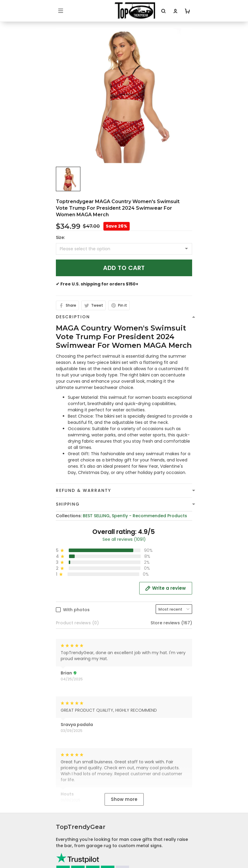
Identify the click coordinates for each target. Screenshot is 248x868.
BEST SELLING (96, 516)
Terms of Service (74, 773)
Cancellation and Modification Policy (96, 810)
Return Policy (70, 801)
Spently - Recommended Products (149, 516)
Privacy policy (71, 764)
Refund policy (71, 792)
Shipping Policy (72, 782)
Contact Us (68, 849)
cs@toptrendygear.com (88, 697)
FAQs (61, 858)
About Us (66, 840)
